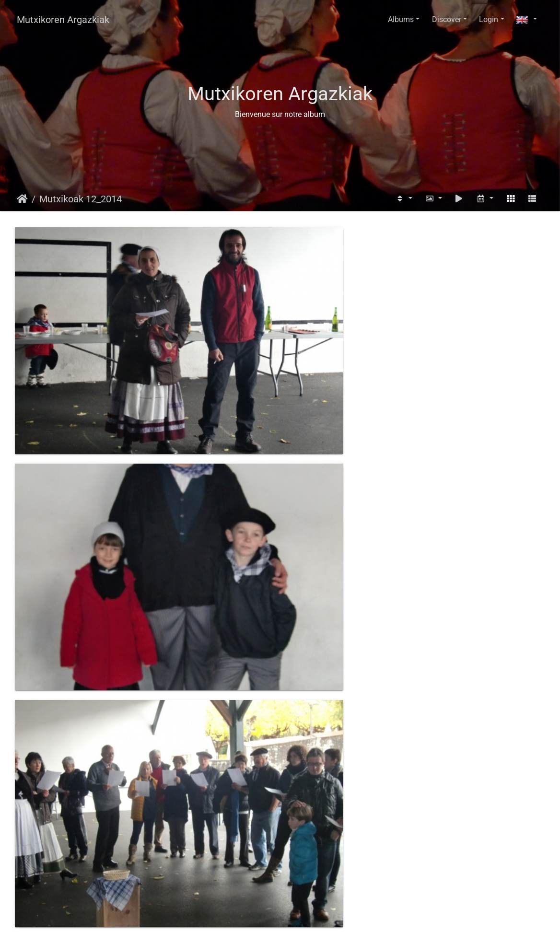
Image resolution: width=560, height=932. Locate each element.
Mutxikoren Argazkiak (63, 20)
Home (22, 199)
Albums (401, 19)
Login (489, 19)
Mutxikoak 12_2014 (81, 199)
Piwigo (301, 915)
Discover (447, 19)
